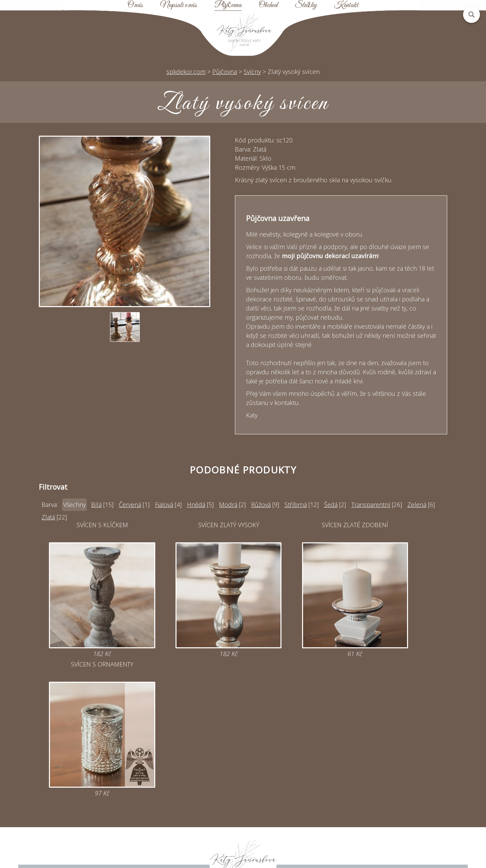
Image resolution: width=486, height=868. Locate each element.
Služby (306, 5)
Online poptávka (190, 784)
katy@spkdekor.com (190, 772)
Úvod (296, 760)
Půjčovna (228, 5)
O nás (135, 5)
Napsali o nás (179, 5)
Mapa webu (296, 784)
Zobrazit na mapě (84, 820)
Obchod (268, 5)
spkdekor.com (186, 72)
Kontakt (346, 5)
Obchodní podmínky (296, 796)
